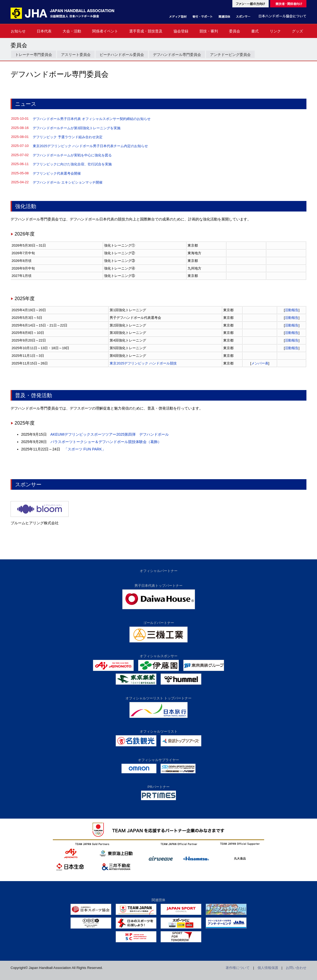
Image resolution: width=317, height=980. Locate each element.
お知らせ (18, 31)
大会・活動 (72, 31)
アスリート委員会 (76, 55)
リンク (275, 31)
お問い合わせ (296, 968)
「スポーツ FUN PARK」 (85, 449)
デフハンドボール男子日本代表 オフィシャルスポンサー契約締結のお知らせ (92, 119)
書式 (255, 31)
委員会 (235, 31)
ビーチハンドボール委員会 (122, 55)
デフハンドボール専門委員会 (177, 55)
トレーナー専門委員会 (34, 55)
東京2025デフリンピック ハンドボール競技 (143, 363)
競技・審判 (209, 31)
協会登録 (181, 31)
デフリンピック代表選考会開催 (57, 173)
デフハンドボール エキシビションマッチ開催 (68, 182)
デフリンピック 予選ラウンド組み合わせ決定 (68, 137)
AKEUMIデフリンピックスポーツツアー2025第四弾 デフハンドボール (110, 434)
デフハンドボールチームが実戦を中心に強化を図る (72, 155)
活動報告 (292, 310)
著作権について (238, 968)
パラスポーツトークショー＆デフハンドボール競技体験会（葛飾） (106, 442)
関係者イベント (105, 31)
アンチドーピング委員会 (230, 55)
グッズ (297, 31)
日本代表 (44, 31)
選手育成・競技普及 (146, 31)
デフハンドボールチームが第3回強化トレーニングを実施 (77, 128)
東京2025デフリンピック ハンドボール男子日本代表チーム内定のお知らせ (90, 146)
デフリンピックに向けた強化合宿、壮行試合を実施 (72, 164)
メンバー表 (260, 363)
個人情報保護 (268, 968)
